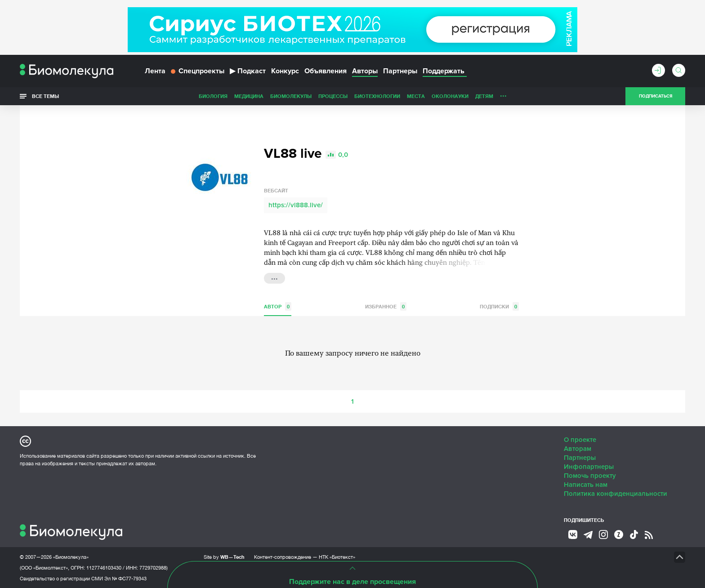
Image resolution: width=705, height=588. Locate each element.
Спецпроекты (198, 71)
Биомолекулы (228, 96)
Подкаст (248, 71)
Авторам (578, 448)
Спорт (480, 96)
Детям (421, 96)
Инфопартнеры (589, 466)
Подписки (499, 306)
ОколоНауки (387, 96)
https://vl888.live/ (296, 205)
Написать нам (586, 484)
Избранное (386, 306)
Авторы (365, 71)
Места (352, 96)
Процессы (270, 96)
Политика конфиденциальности (616, 493)
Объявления (326, 71)
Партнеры (400, 71)
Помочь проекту (590, 475)
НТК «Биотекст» (337, 557)
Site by (224, 556)
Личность (451, 96)
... (274, 277)
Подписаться (656, 96)
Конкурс (285, 71)
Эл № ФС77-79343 (125, 578)
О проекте (580, 439)
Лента (155, 71)
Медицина (185, 96)
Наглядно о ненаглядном (533, 96)
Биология (150, 96)
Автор (278, 306)
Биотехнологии (314, 96)
